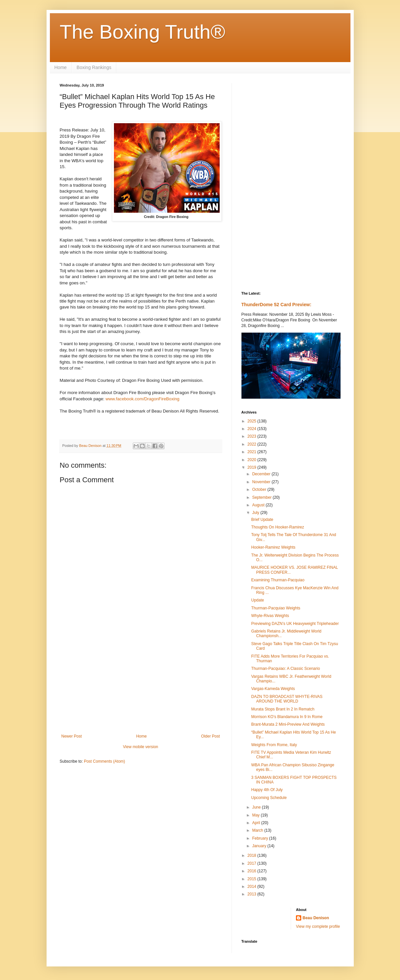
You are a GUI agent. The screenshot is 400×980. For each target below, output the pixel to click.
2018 (252, 855)
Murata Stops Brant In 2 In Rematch (283, 709)
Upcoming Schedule (269, 798)
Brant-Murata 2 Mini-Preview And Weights (288, 724)
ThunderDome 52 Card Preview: (276, 305)
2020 (252, 460)
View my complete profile (318, 926)
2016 (252, 871)
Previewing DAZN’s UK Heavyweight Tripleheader (295, 624)
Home (61, 67)
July (256, 513)
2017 (252, 863)
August (259, 505)
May (256, 815)
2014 (252, 887)
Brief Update (262, 520)
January (260, 846)
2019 (252, 467)
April (256, 823)
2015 (252, 879)
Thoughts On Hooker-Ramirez (277, 527)
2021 (252, 452)
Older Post (211, 736)
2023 (252, 436)
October (260, 490)
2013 (252, 894)
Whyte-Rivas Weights (270, 616)
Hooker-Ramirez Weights (273, 547)
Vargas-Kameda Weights (273, 689)
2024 (252, 429)
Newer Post (72, 736)
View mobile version (141, 747)
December (262, 474)
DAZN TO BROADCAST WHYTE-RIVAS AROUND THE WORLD (287, 699)
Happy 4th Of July (267, 790)
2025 (252, 421)
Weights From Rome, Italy (274, 745)
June (257, 807)
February (260, 838)
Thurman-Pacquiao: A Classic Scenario (285, 669)
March (258, 830)
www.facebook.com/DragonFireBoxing (143, 399)
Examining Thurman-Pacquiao (278, 580)
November (262, 482)
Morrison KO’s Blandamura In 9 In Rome (287, 717)
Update (257, 600)
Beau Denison (316, 918)
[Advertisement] (141, 679)
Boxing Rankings (94, 67)
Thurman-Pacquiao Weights (276, 608)
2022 (252, 444)
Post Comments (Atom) (105, 761)
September (262, 497)
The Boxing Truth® (143, 32)
